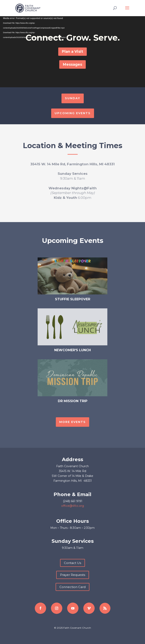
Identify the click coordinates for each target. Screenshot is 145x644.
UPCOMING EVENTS (73, 113)
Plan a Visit (72, 52)
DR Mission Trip (73, 401)
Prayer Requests (73, 575)
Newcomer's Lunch (72, 350)
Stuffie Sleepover (73, 299)
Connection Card (72, 587)
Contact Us (72, 563)
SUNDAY (73, 98)
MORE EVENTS (72, 422)
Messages (72, 64)
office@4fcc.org (73, 506)
